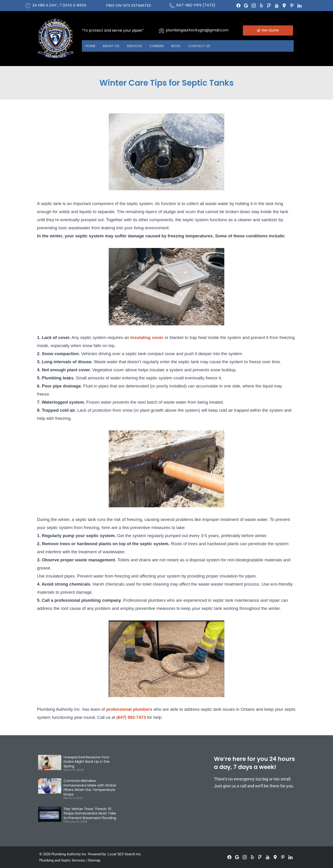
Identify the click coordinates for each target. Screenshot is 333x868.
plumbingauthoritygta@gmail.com (197, 30)
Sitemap (94, 860)
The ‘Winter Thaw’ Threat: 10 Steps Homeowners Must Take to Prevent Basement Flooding (90, 813)
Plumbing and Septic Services (62, 860)
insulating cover (146, 337)
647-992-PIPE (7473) (196, 5)
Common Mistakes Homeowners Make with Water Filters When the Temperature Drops (90, 787)
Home (91, 46)
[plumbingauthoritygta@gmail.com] (161, 30)
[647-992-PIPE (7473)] (172, 6)
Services (140, 46)
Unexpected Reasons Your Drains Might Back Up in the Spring (87, 762)
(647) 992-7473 (131, 717)
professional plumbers (129, 709)
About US (114, 46)
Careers (165, 46)
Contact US (211, 46)
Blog (186, 46)
